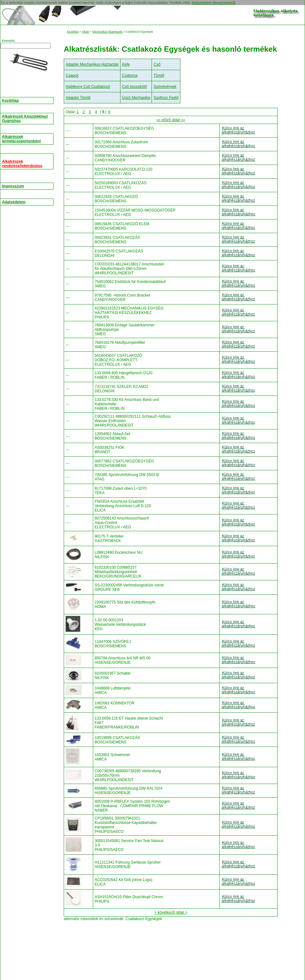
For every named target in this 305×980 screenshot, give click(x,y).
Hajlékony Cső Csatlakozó (88, 87)
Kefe (126, 64)
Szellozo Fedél (166, 98)
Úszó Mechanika (136, 98)
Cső (157, 64)
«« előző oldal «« (171, 120)
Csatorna (130, 75)
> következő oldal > (171, 912)
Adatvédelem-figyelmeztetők (213, 3)
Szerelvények (165, 87)
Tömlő (159, 75)
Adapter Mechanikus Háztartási (92, 64)
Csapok (72, 75)
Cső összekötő (135, 87)
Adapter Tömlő (78, 98)
